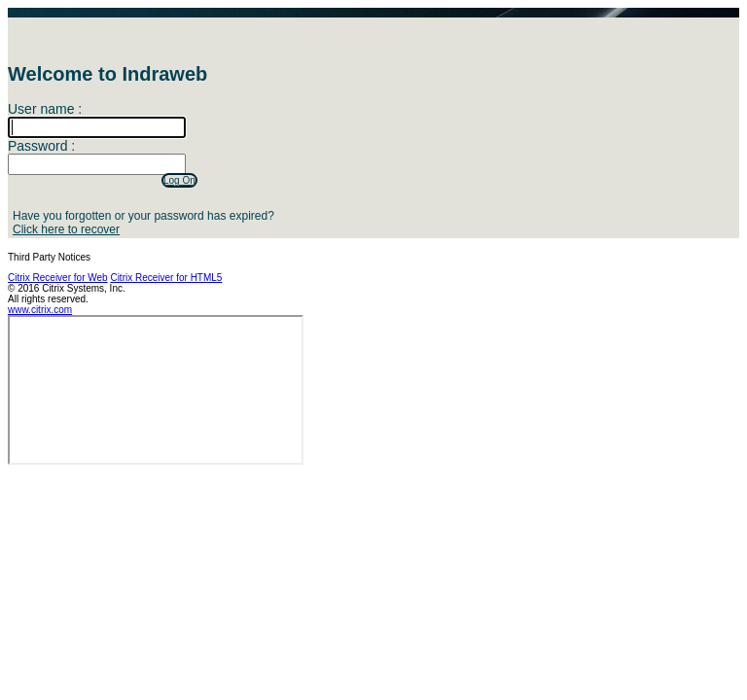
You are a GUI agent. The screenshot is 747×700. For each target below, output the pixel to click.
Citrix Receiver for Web (58, 278)
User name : (45, 109)
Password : (41, 146)
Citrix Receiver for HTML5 (166, 278)
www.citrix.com (40, 310)
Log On (179, 180)
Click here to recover (66, 229)
